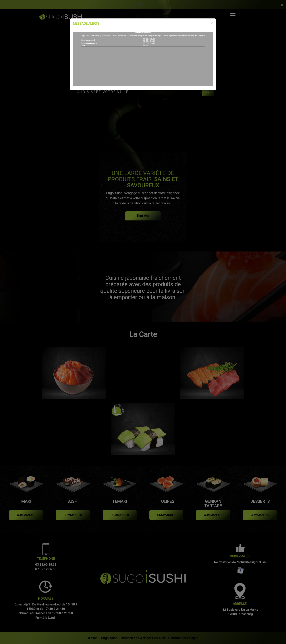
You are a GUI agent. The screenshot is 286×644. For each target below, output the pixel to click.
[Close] (212, 23)
